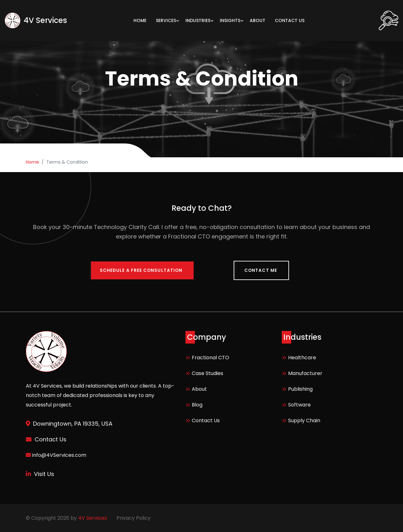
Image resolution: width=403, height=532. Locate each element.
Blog (197, 404)
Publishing (300, 389)
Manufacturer (305, 373)
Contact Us (206, 420)
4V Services (93, 518)
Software (299, 404)
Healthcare (302, 357)
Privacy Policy (133, 518)
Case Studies (207, 373)
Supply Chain (304, 420)
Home (32, 162)
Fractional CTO (210, 357)
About (199, 389)
